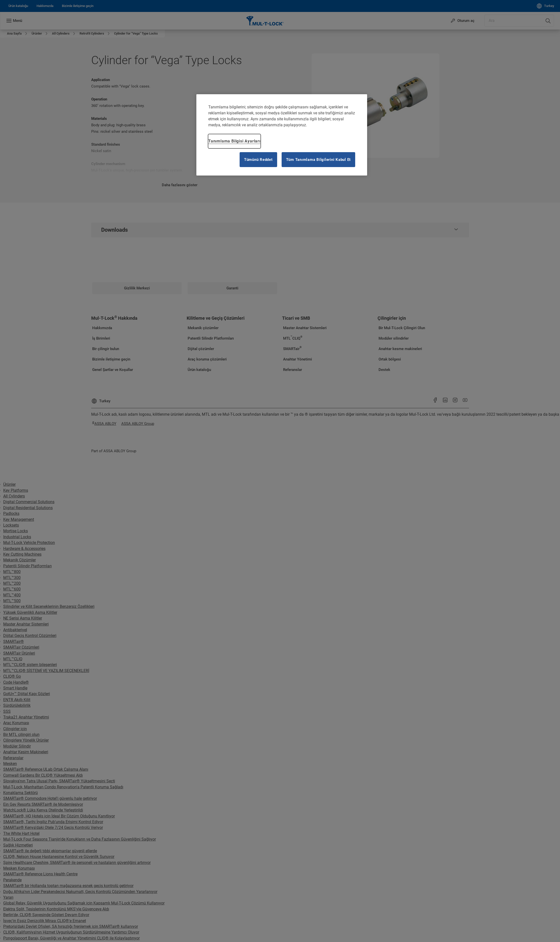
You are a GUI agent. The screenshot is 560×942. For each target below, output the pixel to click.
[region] (282, 135)
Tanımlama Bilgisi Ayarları (234, 141)
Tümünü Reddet (258, 160)
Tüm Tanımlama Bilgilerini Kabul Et (319, 160)
